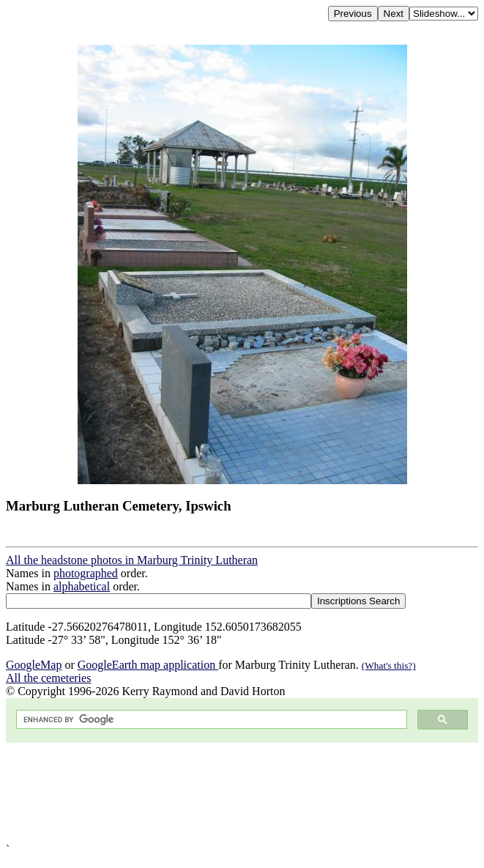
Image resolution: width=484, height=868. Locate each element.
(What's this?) (389, 665)
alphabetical (82, 586)
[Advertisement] (242, 793)
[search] (210, 720)
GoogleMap (34, 665)
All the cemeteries (48, 678)
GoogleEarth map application (148, 665)
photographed (86, 573)
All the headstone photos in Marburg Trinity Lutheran (132, 560)
